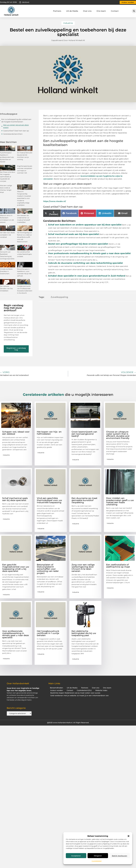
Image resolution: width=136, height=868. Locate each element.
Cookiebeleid (97, 861)
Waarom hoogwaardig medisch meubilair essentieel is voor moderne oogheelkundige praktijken (24, 198)
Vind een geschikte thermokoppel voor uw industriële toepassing (49, 500)
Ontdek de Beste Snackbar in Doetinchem (6, 271)
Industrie (68, 23)
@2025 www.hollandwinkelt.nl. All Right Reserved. (68, 723)
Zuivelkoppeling (59, 297)
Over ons (87, 11)
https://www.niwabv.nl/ (55, 201)
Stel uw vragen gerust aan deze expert (16, 126)
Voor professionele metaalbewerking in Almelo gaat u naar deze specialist (89, 253)
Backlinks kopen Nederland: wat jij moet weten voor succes (75, 693)
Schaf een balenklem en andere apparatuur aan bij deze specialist (85, 225)
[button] (129, 836)
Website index (101, 690)
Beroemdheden (57, 688)
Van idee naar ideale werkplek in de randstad (7, 235)
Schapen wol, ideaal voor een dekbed (16, 433)
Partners (57, 11)
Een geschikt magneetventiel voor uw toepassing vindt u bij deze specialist (16, 568)
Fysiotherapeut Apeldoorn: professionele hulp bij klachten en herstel (7, 157)
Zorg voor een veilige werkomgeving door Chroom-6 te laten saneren (83, 568)
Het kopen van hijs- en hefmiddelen (49, 433)
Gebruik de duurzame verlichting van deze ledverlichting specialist (85, 263)
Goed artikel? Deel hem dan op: (16, 131)
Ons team (101, 11)
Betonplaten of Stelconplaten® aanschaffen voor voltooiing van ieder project (48, 569)
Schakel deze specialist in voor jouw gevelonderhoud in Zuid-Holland (87, 276)
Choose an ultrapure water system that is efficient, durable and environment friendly (118, 435)
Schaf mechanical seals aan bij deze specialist (73, 234)
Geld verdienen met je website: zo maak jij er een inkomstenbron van (79, 696)
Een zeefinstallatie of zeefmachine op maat (118, 566)
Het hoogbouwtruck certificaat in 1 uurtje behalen (48, 633)
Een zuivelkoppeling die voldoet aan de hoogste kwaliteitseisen (16, 121)
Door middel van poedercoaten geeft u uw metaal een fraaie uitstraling (120, 501)
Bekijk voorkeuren (120, 856)
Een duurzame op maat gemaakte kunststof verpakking (84, 500)
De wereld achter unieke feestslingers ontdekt (24, 254)
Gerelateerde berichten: (13, 134)
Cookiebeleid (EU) (84, 690)
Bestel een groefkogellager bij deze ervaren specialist (78, 244)
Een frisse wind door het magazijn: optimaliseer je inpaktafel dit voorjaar (8, 177)
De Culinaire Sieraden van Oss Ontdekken (6, 288)
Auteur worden (57, 690)
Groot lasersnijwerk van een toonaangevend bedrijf (84, 434)
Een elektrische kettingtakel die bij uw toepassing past (84, 633)
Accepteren (76, 856)
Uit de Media (72, 11)
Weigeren (98, 856)
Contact (115, 11)
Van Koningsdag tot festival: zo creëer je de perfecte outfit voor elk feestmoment (25, 237)
